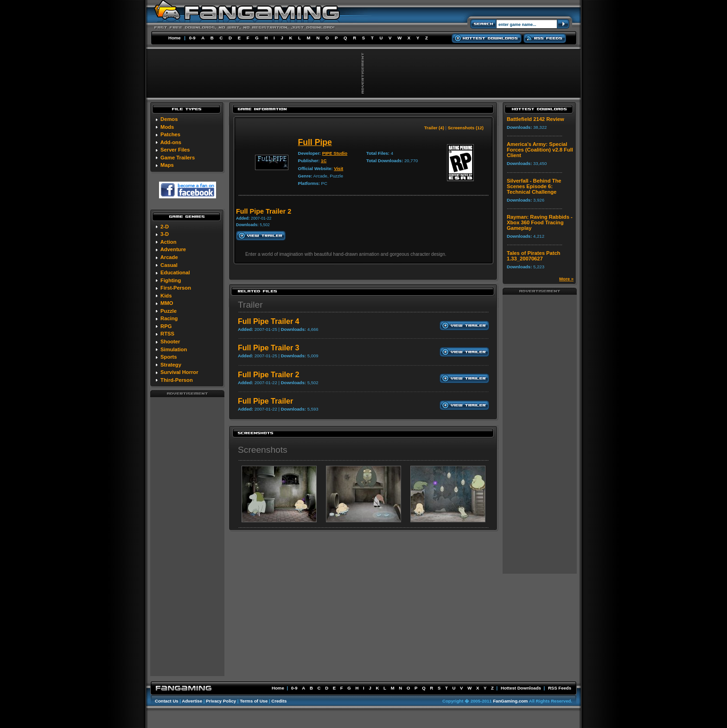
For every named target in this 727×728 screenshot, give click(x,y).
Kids (166, 296)
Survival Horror (179, 372)
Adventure (173, 249)
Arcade (169, 257)
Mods (167, 127)
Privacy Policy (221, 701)
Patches (170, 134)
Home (175, 38)
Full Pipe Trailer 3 (269, 348)
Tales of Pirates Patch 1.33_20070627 (533, 256)
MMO (167, 303)
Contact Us (167, 701)
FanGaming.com (510, 701)
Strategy (171, 365)
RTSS (167, 334)
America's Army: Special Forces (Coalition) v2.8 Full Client (540, 150)
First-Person (176, 288)
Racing (169, 318)
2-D (165, 227)
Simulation (174, 349)
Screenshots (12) (466, 128)
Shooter (170, 342)
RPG (166, 326)
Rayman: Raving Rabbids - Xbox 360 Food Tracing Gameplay (540, 222)
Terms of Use (254, 701)
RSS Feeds (560, 688)
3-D (165, 234)
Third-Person (177, 380)
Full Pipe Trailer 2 (269, 375)
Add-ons (171, 142)
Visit (338, 168)
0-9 (192, 38)
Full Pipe (315, 142)
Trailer (250, 305)
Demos (169, 119)
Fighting (171, 280)
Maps (167, 165)
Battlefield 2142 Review (536, 119)
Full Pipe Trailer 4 (269, 321)
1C (324, 161)
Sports (169, 357)
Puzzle (169, 311)
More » (566, 279)
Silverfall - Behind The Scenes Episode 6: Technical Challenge (534, 186)
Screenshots (263, 450)
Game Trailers (178, 158)
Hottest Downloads (521, 688)
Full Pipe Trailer (265, 401)
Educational (175, 272)
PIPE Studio (335, 153)
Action (169, 242)
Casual (169, 265)
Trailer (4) (434, 128)
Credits (279, 701)
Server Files (175, 150)
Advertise (192, 701)
